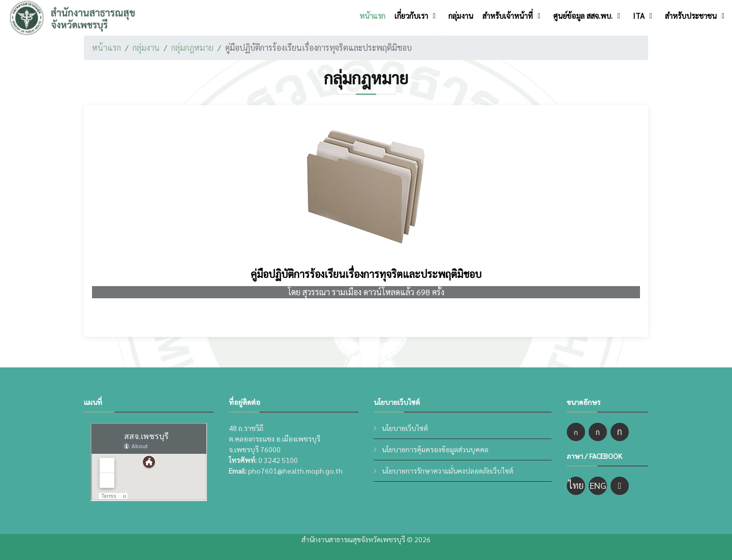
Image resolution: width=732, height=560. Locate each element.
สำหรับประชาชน (691, 15)
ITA (639, 15)
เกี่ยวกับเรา (411, 15)
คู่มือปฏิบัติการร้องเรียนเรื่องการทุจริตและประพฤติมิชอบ (366, 274)
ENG (598, 485)
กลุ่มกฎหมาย (192, 48)
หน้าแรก (372, 15)
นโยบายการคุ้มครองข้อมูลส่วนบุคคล (435, 449)
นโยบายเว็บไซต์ (405, 428)
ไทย (576, 485)
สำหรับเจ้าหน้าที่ (508, 15)
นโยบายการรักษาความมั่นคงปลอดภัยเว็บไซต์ (448, 471)
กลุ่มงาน (461, 15)
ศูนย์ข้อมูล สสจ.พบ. (583, 15)
